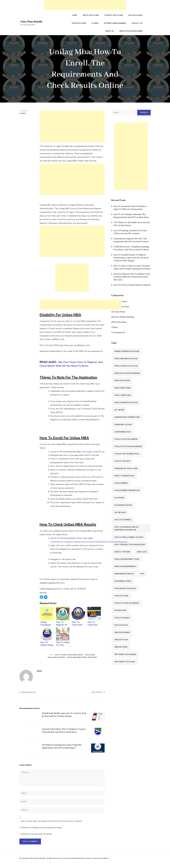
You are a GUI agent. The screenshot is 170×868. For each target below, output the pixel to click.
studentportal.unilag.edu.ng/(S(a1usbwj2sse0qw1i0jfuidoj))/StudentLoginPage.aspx (89, 547)
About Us (138, 26)
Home (76, 16)
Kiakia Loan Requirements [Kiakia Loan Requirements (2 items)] (125, 571)
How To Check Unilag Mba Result (69, 660)
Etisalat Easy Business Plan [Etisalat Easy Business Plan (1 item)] (127, 459)
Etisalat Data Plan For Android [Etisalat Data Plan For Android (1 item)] (128, 451)
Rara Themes (86, 863)
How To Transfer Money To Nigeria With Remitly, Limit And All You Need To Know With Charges (131, 263)
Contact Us (124, 26)
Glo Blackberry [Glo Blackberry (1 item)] (121, 488)
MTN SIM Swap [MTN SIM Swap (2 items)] (120, 615)
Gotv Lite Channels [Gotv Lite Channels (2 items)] (123, 525)
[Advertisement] (85, 5)
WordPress (105, 863)
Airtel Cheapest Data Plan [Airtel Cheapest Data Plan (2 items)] (126, 371)
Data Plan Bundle (33, 24)
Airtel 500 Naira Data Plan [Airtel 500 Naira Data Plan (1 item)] (126, 364)
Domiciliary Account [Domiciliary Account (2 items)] (123, 429)
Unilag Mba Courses (56, 662)
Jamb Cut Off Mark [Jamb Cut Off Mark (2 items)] (122, 557)
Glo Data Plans (136, 16)
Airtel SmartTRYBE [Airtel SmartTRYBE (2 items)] (123, 393)
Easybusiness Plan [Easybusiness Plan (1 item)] (122, 437)
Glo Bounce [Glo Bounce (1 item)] (119, 503)
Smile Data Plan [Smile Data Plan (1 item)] (121, 645)
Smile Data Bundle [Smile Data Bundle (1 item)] (122, 637)
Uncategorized (118, 337)
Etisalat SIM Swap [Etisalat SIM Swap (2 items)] (122, 466)
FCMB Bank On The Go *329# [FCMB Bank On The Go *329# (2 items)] (126, 473)
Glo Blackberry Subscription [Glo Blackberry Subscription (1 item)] (127, 495)
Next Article (98, 697)
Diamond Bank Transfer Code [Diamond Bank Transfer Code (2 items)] (127, 422)
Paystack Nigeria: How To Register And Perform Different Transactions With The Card (132, 282)
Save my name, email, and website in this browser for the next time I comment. (52, 826)
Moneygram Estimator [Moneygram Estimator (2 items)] (124, 579)
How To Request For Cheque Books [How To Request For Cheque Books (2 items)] (130, 549)
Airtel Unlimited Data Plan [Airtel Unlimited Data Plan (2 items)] (126, 407)
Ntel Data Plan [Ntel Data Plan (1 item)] (121, 630)
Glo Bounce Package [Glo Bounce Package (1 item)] (123, 510)
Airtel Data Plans (92, 16)
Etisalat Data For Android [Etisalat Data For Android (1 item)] (126, 444)
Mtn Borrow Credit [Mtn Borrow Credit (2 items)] (123, 586)
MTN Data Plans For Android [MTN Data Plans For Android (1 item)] (127, 608)
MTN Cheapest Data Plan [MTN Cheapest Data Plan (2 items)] (125, 593)
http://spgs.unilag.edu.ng (93, 456)
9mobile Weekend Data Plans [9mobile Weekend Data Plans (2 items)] (127, 356)
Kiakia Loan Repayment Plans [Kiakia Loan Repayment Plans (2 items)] (127, 564)
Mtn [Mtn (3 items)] (142, 579)
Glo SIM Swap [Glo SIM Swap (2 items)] (120, 517)
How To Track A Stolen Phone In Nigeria (132, 290)
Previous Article (28, 697)
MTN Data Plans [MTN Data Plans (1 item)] (121, 601)
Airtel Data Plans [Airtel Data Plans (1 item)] (122, 385)
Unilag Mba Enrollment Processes (82, 662)
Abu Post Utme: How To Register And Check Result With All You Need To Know (71, 369)
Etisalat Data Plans (114, 16)
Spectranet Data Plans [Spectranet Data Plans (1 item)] (125, 667)
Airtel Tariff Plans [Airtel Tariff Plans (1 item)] (123, 400)
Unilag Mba (90, 660)
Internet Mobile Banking (102, 26)
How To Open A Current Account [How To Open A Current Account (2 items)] (129, 542)
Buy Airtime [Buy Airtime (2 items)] (119, 415)
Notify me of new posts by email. (37, 839)
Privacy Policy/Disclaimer (131, 35)
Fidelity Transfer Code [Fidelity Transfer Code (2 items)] (124, 481)
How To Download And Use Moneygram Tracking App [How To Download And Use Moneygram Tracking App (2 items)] (126, 533)
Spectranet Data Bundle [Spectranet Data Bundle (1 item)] (125, 659)
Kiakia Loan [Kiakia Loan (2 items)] (142, 557)
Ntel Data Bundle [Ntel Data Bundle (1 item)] (122, 623)
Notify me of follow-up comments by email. (42, 832)
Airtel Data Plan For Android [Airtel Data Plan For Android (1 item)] (127, 378)
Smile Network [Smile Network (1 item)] (121, 652)
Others (83, 26)
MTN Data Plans (67, 26)
